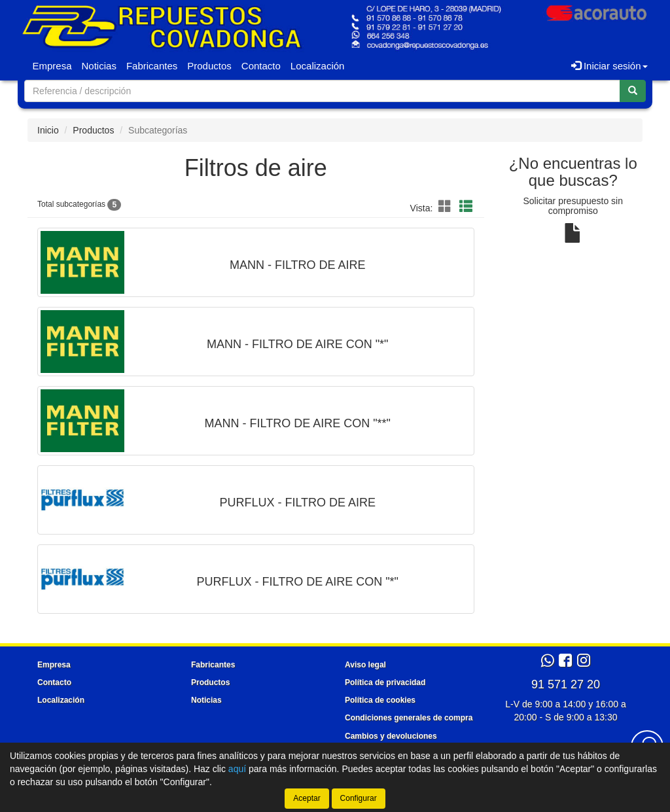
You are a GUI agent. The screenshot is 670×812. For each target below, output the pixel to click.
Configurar (359, 798)
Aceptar (307, 798)
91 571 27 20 (566, 684)
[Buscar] (633, 91)
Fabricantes (152, 66)
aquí (237, 769)
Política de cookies (380, 700)
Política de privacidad (385, 682)
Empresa (52, 66)
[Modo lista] (466, 207)
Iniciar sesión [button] (609, 66)
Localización (318, 66)
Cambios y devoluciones (391, 736)
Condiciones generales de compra (409, 718)
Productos (209, 66)
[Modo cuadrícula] (445, 207)
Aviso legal (365, 665)
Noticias (99, 66)
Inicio (48, 130)
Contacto (261, 66)
